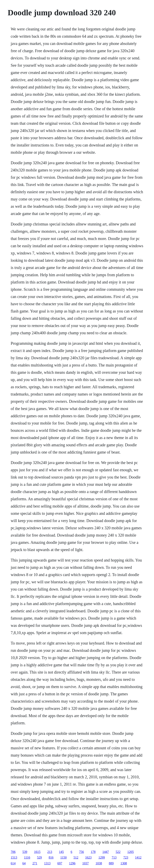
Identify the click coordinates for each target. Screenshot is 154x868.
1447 (106, 852)
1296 (72, 863)
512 (76, 857)
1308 (124, 863)
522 (118, 852)
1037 (85, 863)
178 (93, 852)
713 (114, 857)
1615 (37, 852)
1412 (138, 857)
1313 (47, 863)
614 (13, 863)
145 (61, 852)
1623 (88, 857)
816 (51, 857)
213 (50, 852)
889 (111, 863)
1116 (27, 857)
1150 (63, 857)
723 (126, 857)
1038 (99, 863)
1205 (130, 852)
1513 (14, 857)
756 (81, 852)
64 (24, 863)
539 (25, 852)
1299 (102, 857)
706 (13, 852)
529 (39, 857)
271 (35, 863)
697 (60, 863)
